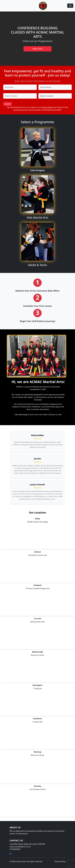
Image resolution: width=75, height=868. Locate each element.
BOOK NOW (38, 49)
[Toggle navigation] (70, 6)
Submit (8, 104)
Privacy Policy (47, 107)
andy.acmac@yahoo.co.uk (20, 847)
